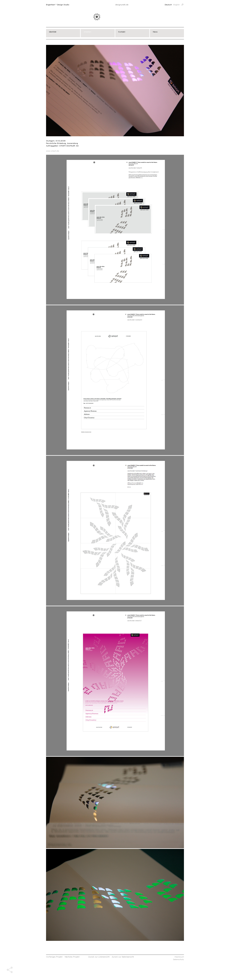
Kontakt (122, 32)
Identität (53, 32)
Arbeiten (87, 32)
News (155, 32)
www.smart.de (53, 151)
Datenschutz (179, 959)
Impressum (179, 957)
